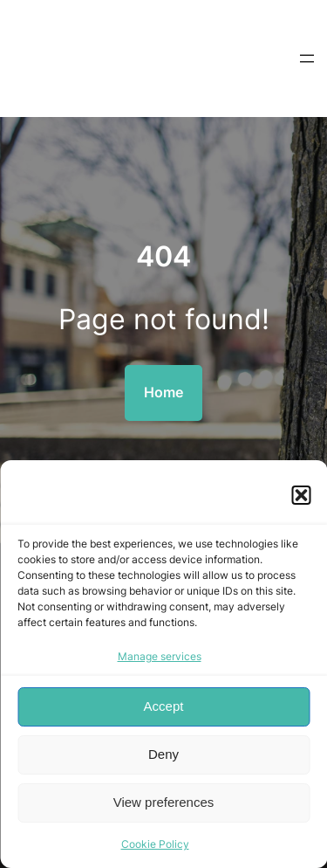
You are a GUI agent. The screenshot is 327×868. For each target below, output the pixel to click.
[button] (301, 495)
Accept (164, 706)
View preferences (164, 802)
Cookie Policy (155, 844)
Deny (163, 754)
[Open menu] (307, 59)
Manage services (160, 656)
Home (163, 392)
